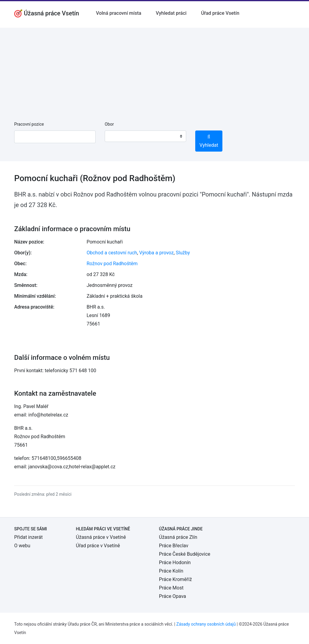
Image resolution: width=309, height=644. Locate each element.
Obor (109, 124)
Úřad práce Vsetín (220, 13)
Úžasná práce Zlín (178, 537)
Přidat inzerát (28, 537)
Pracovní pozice (29, 124)
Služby (183, 253)
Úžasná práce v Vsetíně (101, 537)
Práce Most (171, 588)
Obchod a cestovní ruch (112, 253)
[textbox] (117, 136)
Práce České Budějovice (185, 554)
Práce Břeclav (174, 546)
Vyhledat (209, 141)
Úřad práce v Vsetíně (98, 546)
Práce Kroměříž (175, 579)
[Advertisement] (154, 70)
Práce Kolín (171, 571)
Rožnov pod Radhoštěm (112, 264)
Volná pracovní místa (119, 13)
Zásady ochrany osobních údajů (206, 624)
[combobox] (145, 136)
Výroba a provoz (156, 253)
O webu (22, 546)
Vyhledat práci (171, 13)
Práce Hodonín (175, 562)
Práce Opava (173, 596)
